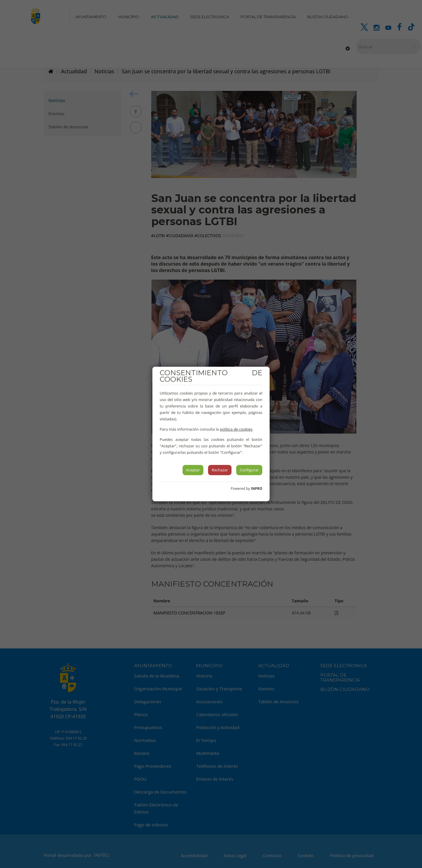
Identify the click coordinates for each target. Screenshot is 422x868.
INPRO (257, 489)
